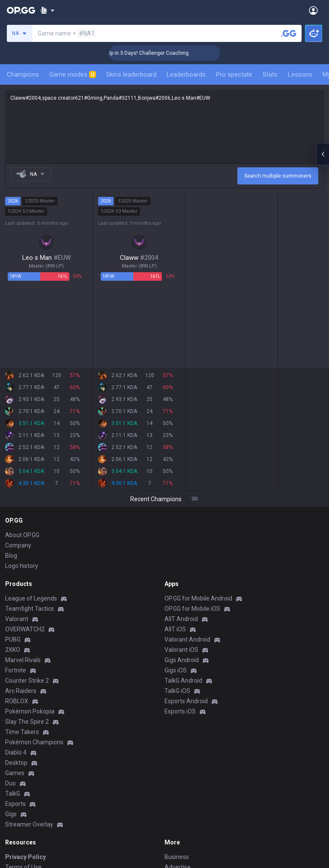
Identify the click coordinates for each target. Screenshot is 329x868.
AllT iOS (175, 629)
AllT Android (181, 619)
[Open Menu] (313, 10)
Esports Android (186, 701)
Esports (15, 804)
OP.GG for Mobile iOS (192, 609)
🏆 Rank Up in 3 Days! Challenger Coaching (155, 53)
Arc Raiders (21, 691)
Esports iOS (180, 711)
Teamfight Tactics (30, 609)
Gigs (11, 814)
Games (15, 773)
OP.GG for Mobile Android (198, 598)
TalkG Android (183, 681)
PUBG (13, 639)
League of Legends (31, 598)
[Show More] (47, 10)
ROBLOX (17, 701)
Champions (23, 74)
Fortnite (16, 670)
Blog (11, 556)
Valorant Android (187, 639)
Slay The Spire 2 (27, 722)
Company (18, 545)
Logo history (22, 566)
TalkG (13, 794)
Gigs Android (182, 660)
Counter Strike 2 (27, 681)
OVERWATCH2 (25, 629)
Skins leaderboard (131, 74)
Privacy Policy (25, 857)
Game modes (73, 74)
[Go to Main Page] (21, 10)
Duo (10, 783)
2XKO (13, 650)
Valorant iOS (181, 650)
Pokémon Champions (34, 742)
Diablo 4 (16, 752)
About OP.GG (22, 535)
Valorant (17, 619)
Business (177, 857)
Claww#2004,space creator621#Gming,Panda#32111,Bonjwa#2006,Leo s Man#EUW (164, 127)
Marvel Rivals (23, 660)
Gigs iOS (176, 670)
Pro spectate (234, 74)
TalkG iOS (177, 691)
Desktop (16, 763)
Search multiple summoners (278, 176)
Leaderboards (186, 74)
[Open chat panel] (323, 154)
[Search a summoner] (289, 33)
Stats (270, 74)
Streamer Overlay (29, 824)
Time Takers (22, 732)
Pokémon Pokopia (30, 711)
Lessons (300, 74)
